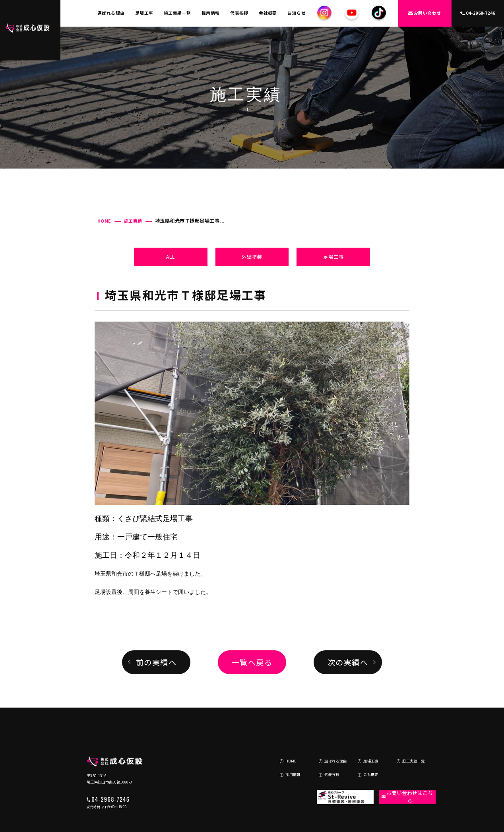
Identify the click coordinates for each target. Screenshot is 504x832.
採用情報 (211, 13)
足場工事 (144, 13)
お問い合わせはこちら (403, 767)
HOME (104, 221)
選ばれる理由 (111, 13)
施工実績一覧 (177, 13)
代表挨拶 (239, 13)
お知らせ (297, 13)
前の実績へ (156, 662)
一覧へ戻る (252, 662)
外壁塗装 (252, 257)
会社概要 (268, 13)
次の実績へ (348, 662)
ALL (171, 257)
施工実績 (133, 221)
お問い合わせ (425, 13)
